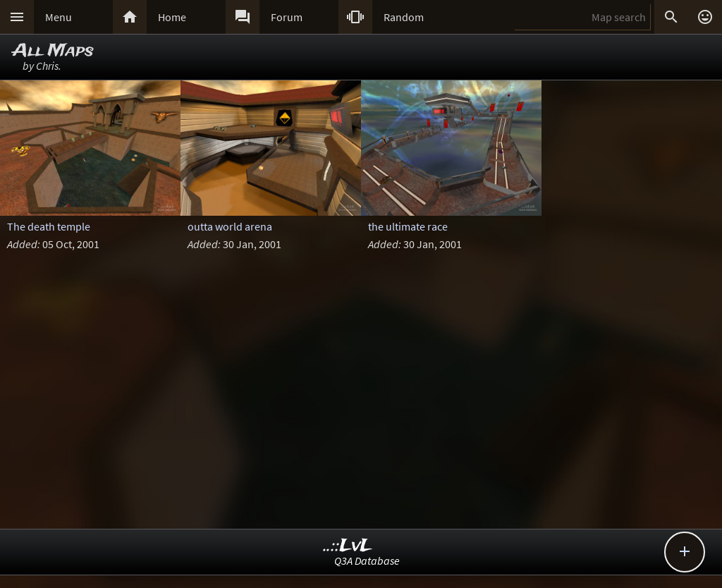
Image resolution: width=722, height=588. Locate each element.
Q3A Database (367, 561)
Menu (59, 17)
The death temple (49, 226)
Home (172, 17)
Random (404, 17)
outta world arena (230, 226)
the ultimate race (408, 226)
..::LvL (348, 546)
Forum (287, 17)
